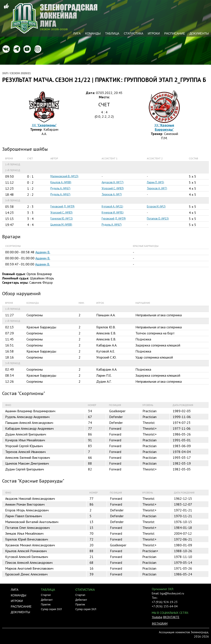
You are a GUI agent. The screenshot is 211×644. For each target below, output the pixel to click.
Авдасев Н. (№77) (113, 182)
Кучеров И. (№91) (113, 212)
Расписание (175, 33)
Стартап (46, 595)
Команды (93, 33)
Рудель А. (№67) (60, 188)
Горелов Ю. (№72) (62, 219)
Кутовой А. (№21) (112, 206)
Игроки (154, 33)
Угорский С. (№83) (113, 188)
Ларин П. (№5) (155, 182)
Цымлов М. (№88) (61, 225)
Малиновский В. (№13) (64, 176)
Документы (199, 33)
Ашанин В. (43, 252)
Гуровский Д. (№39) (62, 206)
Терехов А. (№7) (157, 188)
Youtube (157, 617)
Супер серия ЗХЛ (51, 609)
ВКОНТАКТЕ (171, 617)
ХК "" (44, 125)
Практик (46, 605)
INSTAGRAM (160, 624)
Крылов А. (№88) (61, 182)
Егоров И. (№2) (156, 206)
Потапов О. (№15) (158, 219)
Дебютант (47, 600)
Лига (77, 33)
